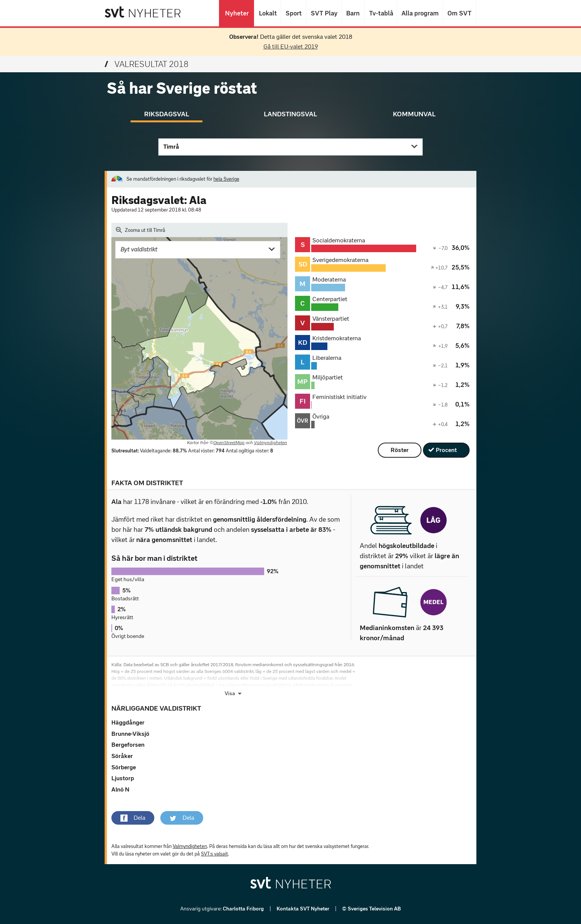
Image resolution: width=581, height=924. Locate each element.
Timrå (171, 147)
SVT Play (324, 13)
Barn (353, 13)
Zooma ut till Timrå (141, 230)
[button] (133, 818)
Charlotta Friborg (244, 909)
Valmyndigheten (271, 443)
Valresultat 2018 (147, 64)
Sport (294, 13)
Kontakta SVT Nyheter (303, 909)
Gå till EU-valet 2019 (291, 46)
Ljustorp (123, 778)
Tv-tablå (381, 13)
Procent (446, 450)
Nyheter (237, 13)
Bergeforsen (128, 745)
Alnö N (120, 789)
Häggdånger (128, 722)
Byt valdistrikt (139, 249)
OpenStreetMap (229, 443)
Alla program (420, 13)
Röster (400, 450)
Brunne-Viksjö (130, 734)
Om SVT (459, 13)
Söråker (122, 756)
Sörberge (124, 767)
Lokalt (268, 13)
